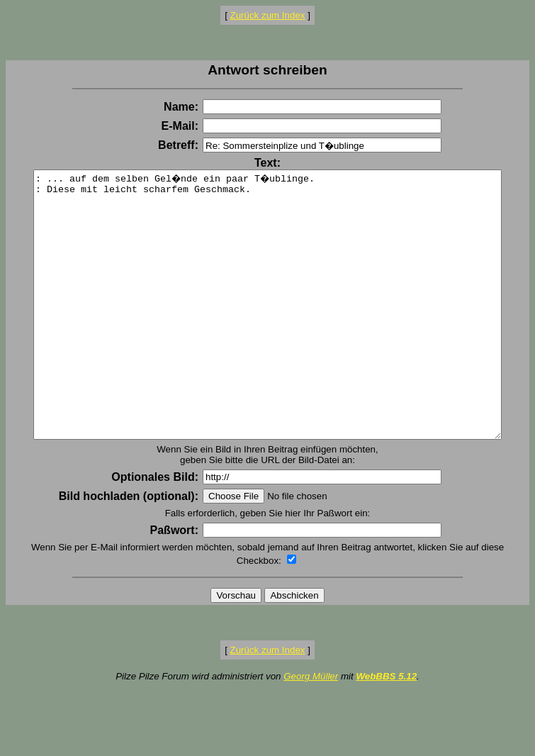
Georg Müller (311, 729)
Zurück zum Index (268, 15)
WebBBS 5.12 (386, 729)
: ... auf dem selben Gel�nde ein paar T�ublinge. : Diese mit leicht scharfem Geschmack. (270, 331)
